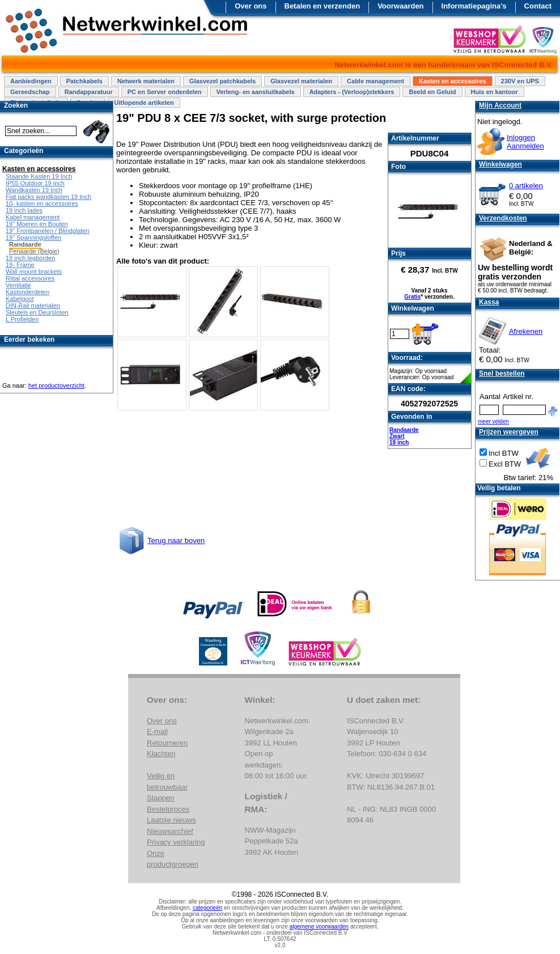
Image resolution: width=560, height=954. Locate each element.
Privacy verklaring (176, 842)
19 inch (399, 442)
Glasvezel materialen (301, 81)
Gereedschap (30, 92)
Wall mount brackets (34, 272)
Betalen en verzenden (323, 6)
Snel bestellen (502, 374)
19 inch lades (24, 210)
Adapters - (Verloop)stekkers (352, 92)
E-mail (157, 732)
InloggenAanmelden (525, 142)
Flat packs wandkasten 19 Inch (48, 197)
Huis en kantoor (495, 92)
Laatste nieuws (171, 820)
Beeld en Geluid (432, 92)
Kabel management (33, 217)
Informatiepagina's (474, 6)
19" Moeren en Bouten (37, 224)
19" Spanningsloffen (33, 238)
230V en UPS (520, 81)
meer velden (493, 421)
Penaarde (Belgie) (34, 251)
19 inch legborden (30, 258)
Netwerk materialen (146, 81)
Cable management (376, 81)
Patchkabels (84, 81)
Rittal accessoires (30, 278)
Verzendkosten (503, 218)
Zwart (397, 436)
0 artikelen (526, 186)
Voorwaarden (400, 6)
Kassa (489, 302)
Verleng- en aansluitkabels (256, 92)
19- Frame (20, 265)
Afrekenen (526, 331)
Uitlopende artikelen (144, 103)
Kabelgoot (20, 299)
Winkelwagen (500, 164)
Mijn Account (500, 105)
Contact (538, 6)
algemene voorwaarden (319, 927)
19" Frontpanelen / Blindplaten (48, 231)
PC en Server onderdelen (165, 92)
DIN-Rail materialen (33, 306)
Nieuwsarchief (170, 831)
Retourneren (167, 743)
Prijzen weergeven (509, 432)
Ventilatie (18, 285)
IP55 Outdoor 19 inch (35, 183)
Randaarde (404, 430)
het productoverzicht (56, 385)
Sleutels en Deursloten (37, 312)
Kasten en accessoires (453, 81)
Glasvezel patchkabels (222, 81)
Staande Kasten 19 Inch (39, 176)
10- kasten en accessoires (42, 203)
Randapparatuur (89, 92)
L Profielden (22, 319)
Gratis (412, 297)
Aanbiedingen (31, 81)
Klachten (161, 754)
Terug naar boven (176, 540)
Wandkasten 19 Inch (34, 190)
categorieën (207, 908)
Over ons (251, 6)
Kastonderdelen (27, 292)
